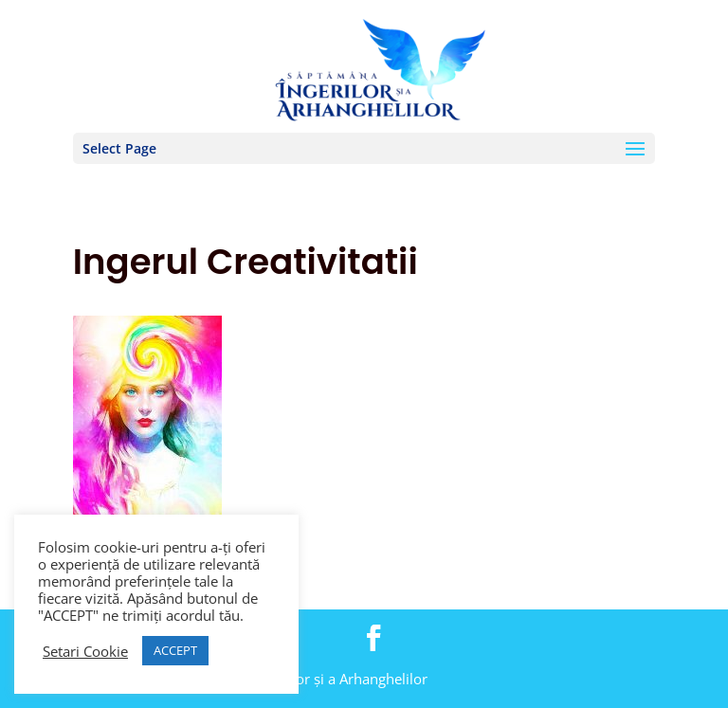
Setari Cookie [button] (85, 651)
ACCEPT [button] (175, 650)
